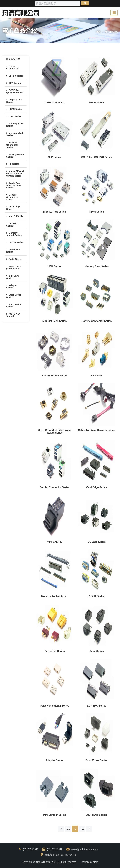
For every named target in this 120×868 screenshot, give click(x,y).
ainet (96, 862)
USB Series (15, 116)
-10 (68, 829)
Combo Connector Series (12, 197)
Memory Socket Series (14, 234)
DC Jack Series (12, 224)
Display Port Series (14, 101)
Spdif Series (15, 259)
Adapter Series (12, 286)
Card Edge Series (13, 208)
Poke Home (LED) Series (14, 267)
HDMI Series (15, 109)
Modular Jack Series (15, 134)
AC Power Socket (13, 315)
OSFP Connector (12, 67)
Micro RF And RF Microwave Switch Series (15, 173)
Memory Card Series (15, 125)
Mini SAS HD (16, 216)
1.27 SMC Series (13, 277)
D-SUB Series (16, 242)
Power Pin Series (13, 251)
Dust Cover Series (14, 296)
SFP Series (15, 83)
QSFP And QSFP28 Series (15, 91)
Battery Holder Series (15, 156)
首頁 (98, 32)
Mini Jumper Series (14, 305)
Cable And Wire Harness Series (14, 185)
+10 (82, 829)
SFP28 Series (16, 76)
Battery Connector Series (12, 145)
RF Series (14, 164)
